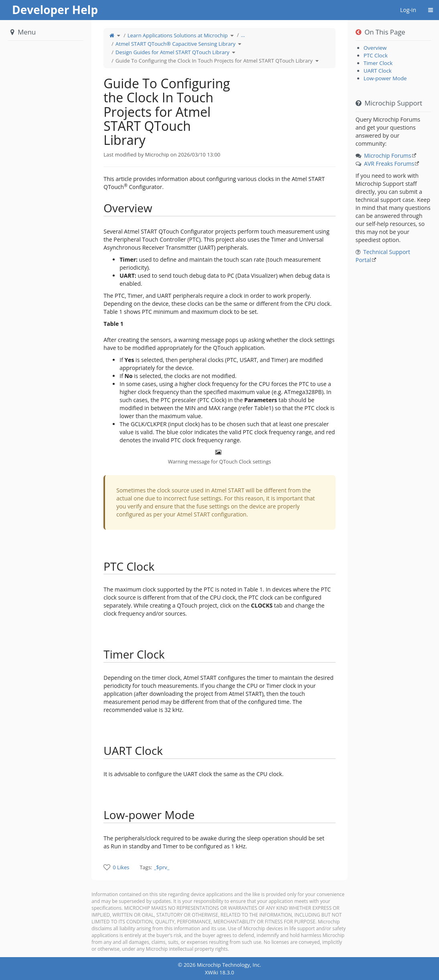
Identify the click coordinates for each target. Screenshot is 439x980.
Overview (375, 48)
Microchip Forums (388, 156)
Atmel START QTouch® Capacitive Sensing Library (175, 44)
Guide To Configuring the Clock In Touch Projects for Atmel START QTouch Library (214, 61)
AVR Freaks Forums (389, 164)
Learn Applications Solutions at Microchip (178, 35)
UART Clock (378, 71)
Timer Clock (378, 63)
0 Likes (121, 867)
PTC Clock (376, 55)
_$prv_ (162, 867)
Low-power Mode (385, 78)
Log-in (408, 10)
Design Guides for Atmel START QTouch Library (172, 52)
